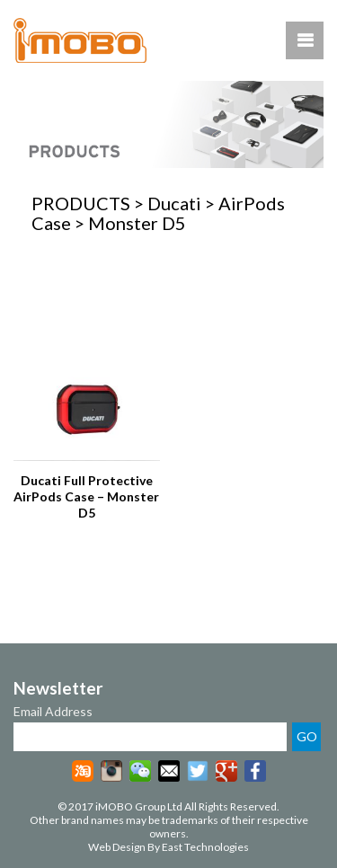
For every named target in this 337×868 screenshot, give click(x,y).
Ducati (174, 203)
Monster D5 (137, 223)
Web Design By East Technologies (168, 847)
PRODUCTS (81, 203)
